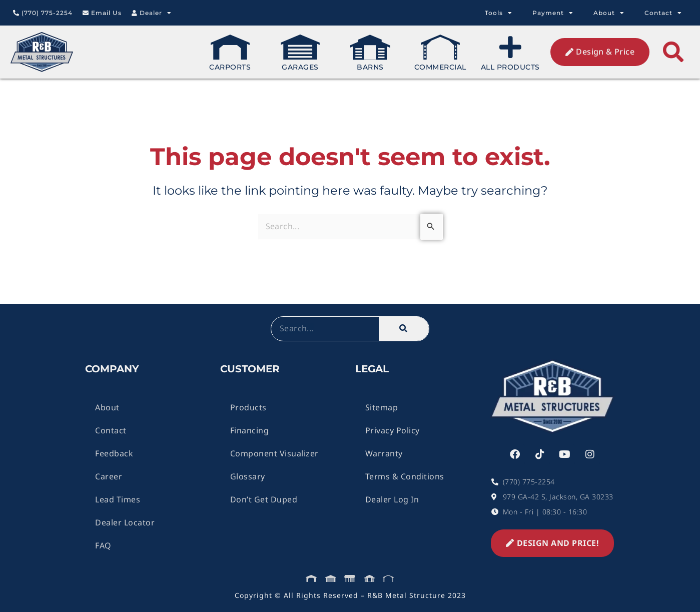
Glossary (248, 476)
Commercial (440, 53)
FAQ (103, 545)
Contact (663, 13)
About (609, 13)
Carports (230, 53)
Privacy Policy (393, 430)
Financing (250, 430)
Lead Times (118, 499)
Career (109, 476)
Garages (300, 53)
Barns (370, 53)
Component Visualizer (274, 453)
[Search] (404, 329)
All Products (510, 53)
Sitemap (382, 407)
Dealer (152, 13)
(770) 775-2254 (43, 13)
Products (248, 407)
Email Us (102, 13)
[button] (673, 52)
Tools (499, 13)
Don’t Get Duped (264, 499)
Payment (553, 13)
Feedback (114, 453)
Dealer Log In (392, 499)
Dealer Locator (125, 522)
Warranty (384, 453)
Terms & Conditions (405, 476)
